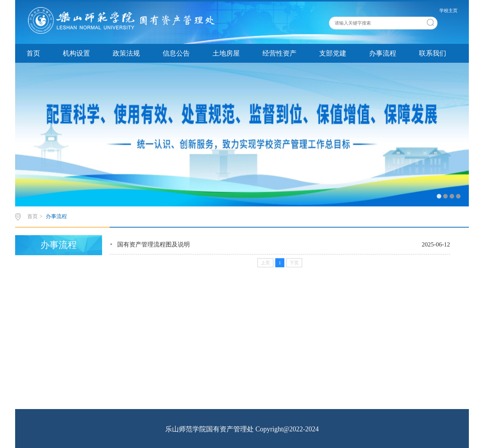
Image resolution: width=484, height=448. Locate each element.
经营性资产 (279, 53)
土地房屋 (226, 53)
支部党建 (333, 53)
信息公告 (176, 53)
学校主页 (448, 11)
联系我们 (433, 53)
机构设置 (76, 53)
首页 (33, 53)
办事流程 (383, 53)
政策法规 (126, 53)
